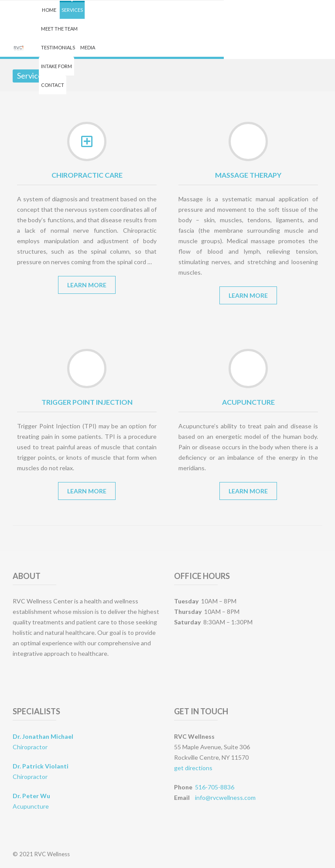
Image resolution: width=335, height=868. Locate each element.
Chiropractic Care (87, 175)
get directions (193, 768)
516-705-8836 (215, 787)
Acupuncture (248, 402)
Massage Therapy (248, 175)
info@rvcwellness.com (225, 797)
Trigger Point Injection (87, 402)
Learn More (87, 285)
